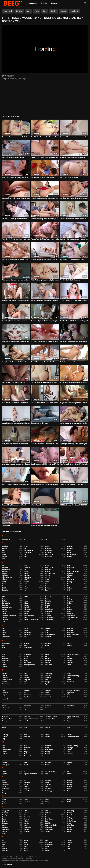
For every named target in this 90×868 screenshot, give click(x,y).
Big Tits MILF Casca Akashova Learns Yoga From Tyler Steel (74, 260)
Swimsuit (27, 831)
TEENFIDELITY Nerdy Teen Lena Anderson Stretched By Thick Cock (16, 403)
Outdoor (69, 774)
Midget (26, 752)
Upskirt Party (6, 526)
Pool (47, 787)
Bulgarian (5, 590)
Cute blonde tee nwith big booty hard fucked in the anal (45, 464)
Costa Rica (49, 611)
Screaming (70, 811)
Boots (25, 584)
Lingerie (5, 739)
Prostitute (70, 789)
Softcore (5, 821)
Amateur (48, 548)
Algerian (5, 548)
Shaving (48, 815)
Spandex (5, 823)
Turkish (26, 851)
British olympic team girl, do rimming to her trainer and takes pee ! (45, 485)
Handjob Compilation (74, 691)
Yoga (24, 79)
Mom (25, 754)
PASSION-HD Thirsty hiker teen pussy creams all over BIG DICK (16, 239)
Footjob (48, 663)
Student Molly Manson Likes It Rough (14, 505)
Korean (69, 728)
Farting (26, 657)
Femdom (5, 659)
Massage (70, 748)
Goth (47, 680)
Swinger (48, 831)
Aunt (25, 557)
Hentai (47, 693)
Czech (4, 622)
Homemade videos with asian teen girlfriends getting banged (74, 341)
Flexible (69, 661)
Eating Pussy (6, 643)
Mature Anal (8, 11)
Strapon (69, 827)
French (4, 665)
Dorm (4, 635)
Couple (4, 613)
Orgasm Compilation (30, 774)
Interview (27, 708)
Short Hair (27, 817)
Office (4, 772)
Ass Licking (49, 554)
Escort (47, 646)
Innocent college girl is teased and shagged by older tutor (16, 464)
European (70, 646)
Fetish (26, 659)
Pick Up (26, 785)
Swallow (70, 829)
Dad (3, 628)
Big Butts (27, 576)
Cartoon (48, 599)
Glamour (5, 678)
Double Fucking (50, 635)
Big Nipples (27, 578)
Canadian (5, 599)
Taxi (47, 840)
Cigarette (5, 605)
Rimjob (4, 802)
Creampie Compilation (9, 615)
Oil (24, 772)
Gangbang (49, 674)
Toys (47, 848)
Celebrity (48, 601)
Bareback (48, 570)
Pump (69, 791)
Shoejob (69, 815)
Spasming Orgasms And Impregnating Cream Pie (45, 321)
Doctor (4, 633)
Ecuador (26, 643)
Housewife (5, 697)
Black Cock (70, 580)
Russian (26, 804)
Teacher (69, 840)
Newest (54, 3)
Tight (4, 846)
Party (47, 783)
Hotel (69, 695)
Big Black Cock (50, 574)
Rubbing (5, 804)
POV (25, 781)
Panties (4, 783)
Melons (69, 750)
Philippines (6, 785)
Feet (68, 657)
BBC (3, 565)
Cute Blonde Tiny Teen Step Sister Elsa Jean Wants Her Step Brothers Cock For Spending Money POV (16, 423)
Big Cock (70, 576)
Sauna (47, 811)
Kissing (26, 728)
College (4, 609)
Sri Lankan (70, 825)
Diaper (26, 630)
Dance (26, 628)
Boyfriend (27, 586)
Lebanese (27, 737)
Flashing (48, 661)
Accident (5, 546)
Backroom (27, 567)
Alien (25, 548)
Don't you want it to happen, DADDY (13, 382)
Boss (47, 584)
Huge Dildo (27, 697)
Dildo (47, 630)
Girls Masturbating (73, 676)
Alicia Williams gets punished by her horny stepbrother (45, 280)
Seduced (26, 813)
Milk (68, 752)
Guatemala (5, 684)
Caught (26, 601)
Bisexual (5, 580)
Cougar (69, 611)
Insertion (48, 706)
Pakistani (48, 781)
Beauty (47, 572)
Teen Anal (48, 842)
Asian (4, 554)
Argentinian (27, 552)
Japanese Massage (73, 717)
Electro (69, 643)
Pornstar (70, 787)
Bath (68, 570)
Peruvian (70, 783)
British (4, 588)
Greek (25, 682)
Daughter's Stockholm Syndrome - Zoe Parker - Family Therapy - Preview (74, 403)
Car (25, 599)
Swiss (69, 831)
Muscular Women (29, 756)
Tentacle (70, 842)
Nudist (26, 765)
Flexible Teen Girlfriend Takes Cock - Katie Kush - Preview (45, 239)
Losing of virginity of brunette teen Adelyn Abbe (74, 423)
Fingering (70, 659)
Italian (26, 710)
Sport (28, 11)
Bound (4, 586)
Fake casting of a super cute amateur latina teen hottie (16, 280)
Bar (25, 570)
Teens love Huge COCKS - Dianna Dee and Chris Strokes (45, 198)
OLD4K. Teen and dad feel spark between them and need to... (74, 382)
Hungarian (70, 697)
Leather (4, 737)
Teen (45, 11)
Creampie (70, 613)
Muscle (4, 756)
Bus (25, 590)
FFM (3, 654)
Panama (69, 781)
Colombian (27, 609)
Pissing (69, 785)
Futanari (5, 667)
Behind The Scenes (73, 572)
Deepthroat (74, 11)
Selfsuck (48, 813)
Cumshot (5, 619)
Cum (25, 617)
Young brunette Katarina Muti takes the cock (16, 362)
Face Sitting (27, 654)
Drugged (48, 637)
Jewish (26, 721)
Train (68, 848)
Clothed (26, 607)
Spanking (48, 823)
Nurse (47, 765)
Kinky (4, 728)
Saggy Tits (5, 811)
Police (4, 787)
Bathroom (5, 572)
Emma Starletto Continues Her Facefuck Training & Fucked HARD (45, 526)
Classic (48, 605)
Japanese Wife (50, 719)
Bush (47, 590)
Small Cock (49, 819)
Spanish (26, 823)
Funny (69, 665)
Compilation (49, 609)
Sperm (69, 823)
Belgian (4, 574)
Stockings (48, 827)
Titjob (25, 846)
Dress (25, 637)
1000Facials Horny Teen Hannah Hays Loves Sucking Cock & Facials (45, 219)
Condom (70, 609)
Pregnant (27, 789)
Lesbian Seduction (73, 737)
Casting (69, 599)
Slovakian (27, 819)
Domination (71, 633)
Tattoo (26, 840)
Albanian (70, 546)
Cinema (26, 605)
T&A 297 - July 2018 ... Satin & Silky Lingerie (45, 444)
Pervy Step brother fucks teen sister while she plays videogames (16, 321)
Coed (68, 607)
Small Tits (70, 819)
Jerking (4, 721)
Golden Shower (7, 680)
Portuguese (6, 789)
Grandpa (70, 680)
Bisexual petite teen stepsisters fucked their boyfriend (74, 239)
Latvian (69, 735)
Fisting (26, 661)
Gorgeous (27, 680)
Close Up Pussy (7, 607)
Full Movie (49, 665)
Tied (68, 844)
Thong (26, 844)
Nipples (69, 763)
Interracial (5, 708)
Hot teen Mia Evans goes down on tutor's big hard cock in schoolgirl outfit (16, 219)
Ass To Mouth (71, 554)
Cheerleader (6, 603)
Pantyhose (27, 783)
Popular (44, 3)
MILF (4, 746)
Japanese (27, 717)
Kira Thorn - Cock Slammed (69, 178)
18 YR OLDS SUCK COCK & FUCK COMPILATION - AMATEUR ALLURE (74, 301)
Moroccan (70, 754)
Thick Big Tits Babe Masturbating (13, 157)
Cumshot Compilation (31, 619)
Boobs (4, 584)
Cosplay (54, 11)
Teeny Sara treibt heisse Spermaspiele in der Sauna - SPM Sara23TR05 (16, 444)
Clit (68, 605)
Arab (3, 552)
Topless (4, 848)
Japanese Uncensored (31, 719)
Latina (47, 735)
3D (24, 539)
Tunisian (5, 851)
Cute (68, 619)
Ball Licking (49, 567)
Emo (3, 646)
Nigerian (48, 763)
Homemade (27, 695)
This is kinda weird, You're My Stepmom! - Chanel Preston (16, 178)
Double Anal (27, 635)
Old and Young (50, 772)
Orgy (47, 774)
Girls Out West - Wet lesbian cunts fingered (74, 321)
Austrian (70, 557)
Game (25, 674)
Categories (33, 3)
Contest (4, 611)
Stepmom (5, 827)
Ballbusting (70, 567)
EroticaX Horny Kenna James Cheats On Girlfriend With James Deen (74, 219)
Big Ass (26, 574)
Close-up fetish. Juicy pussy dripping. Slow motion (16, 198)
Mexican (5, 752)
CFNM (26, 597)
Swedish (5, 831)
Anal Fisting (49, 550)
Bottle (69, 584)
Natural (4, 763)
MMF (25, 746)
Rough (47, 802)
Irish (68, 708)
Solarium (26, 821)
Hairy (4, 691)
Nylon (69, 765)
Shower (48, 817)
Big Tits (48, 578)
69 (46, 539)
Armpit (69, 552)
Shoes (4, 817)
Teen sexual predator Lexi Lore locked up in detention (16, 137)
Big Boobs (70, 574)
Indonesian (27, 706)
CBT (3, 597)
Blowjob (63, 11)
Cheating (70, 601)
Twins (47, 851)
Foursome (70, 663)
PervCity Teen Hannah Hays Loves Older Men (45, 137)
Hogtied (5, 695)
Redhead (26, 800)
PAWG (4, 781)
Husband (5, 699)
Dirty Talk (70, 630)
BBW (25, 565)
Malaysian (27, 748)
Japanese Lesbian (51, 717)
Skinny (4, 819)
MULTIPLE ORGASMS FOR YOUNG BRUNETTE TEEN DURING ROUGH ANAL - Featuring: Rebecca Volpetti (16, 260)
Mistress (5, 754)
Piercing (48, 785)
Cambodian (49, 597)
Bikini (69, 578)
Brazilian (48, 586)
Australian (49, 557)
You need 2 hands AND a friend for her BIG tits (45, 382)
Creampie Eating (29, 615)
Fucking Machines (29, 665)
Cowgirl (48, 613)
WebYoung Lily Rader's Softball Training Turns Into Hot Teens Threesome (74, 464)
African (26, 546)
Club (47, 607)
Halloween (27, 691)
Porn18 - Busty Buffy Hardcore (70, 280)
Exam (4, 648)
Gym (25, 684)
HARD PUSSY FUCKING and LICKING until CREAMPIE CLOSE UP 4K (45, 157)
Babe (68, 565)
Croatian (48, 615)
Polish (26, 787)
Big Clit (48, 576)
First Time (5, 661)
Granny (4, 682)
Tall (3, 840)
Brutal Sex (49, 588)
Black (47, 580)
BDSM (47, 565)
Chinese (48, 603)
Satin (25, 811)
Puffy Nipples (50, 791)
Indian (4, 706)
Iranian (47, 708)
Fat (46, 657)
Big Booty (5, 576)
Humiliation (49, 697)
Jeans (69, 719)
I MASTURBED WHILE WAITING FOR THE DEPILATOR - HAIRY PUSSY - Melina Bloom (74, 485)
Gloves (69, 678)
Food (4, 663)
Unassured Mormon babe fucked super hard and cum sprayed (74, 137)
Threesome (49, 844)
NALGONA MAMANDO (38, 505)
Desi (3, 630)
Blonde (4, 582)
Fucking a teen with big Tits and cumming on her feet (16, 301)
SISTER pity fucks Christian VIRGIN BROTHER (74, 505)
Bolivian (48, 582)
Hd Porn (10, 865)
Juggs (69, 721)
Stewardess (27, 827)
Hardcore (5, 693)
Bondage (70, 582)
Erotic (25, 646)
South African (71, 821)
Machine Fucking (72, 746)
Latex (25, 735)
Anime (69, 550)
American (13, 79)
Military (48, 752)
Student (26, 829)
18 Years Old (6, 539)
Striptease (5, 829)
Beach (26, 572)
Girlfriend (48, 676)
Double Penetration (73, 635)
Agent (47, 546)
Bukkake (70, 588)
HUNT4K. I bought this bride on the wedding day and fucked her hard (45, 403)
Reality (4, 800)
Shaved (26, 815)
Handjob (48, 691)
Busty (69, 590)
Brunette (26, 588)
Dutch (69, 637)
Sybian (4, 833)
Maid (4, 748)
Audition (5, 557)
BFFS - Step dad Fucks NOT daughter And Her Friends (16, 485)
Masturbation (6, 750)
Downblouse (6, 637)
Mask (47, 748)
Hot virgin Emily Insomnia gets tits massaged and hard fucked (74, 198)
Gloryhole (48, 678)
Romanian (27, 802)
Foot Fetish (27, 663)
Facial (47, 654)
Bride (68, 586)
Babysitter (5, 567)
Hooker (48, 695)
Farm (4, 657)
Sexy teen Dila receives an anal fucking (72, 157)
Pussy (4, 793)
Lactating (5, 735)
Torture (26, 848)
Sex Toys (5, 815)
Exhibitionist (28, 648)
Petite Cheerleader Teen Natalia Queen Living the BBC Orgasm (45, 301)
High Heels (70, 693)
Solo (47, 821)
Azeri (4, 559)
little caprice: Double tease (40, 423)
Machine (48, 746)
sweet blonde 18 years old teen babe (43, 178)
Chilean (26, 603)
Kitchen (48, 728)
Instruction (70, 706)
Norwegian (5, 765)
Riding (69, 800)
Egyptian (48, 643)
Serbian (69, 813)
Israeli (4, 710)
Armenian (48, 552)
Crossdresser (71, 615)
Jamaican (5, 717)
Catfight (5, 601)
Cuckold (5, 617)
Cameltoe (70, 597)
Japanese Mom (7, 719)
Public (4, 791)
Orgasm (4, 774)
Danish (47, 628)
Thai (3, 844)
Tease (4, 842)
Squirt (37, 11)
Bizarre (26, 580)
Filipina (48, 659)
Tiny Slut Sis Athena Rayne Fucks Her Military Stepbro (16, 341)
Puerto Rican (28, 791)
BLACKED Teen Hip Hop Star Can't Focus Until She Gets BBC (45, 362)
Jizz (47, 721)
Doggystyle (27, 633)
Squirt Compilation (51, 825)
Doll (46, 633)
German (5, 676)
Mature (26, 750)
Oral (68, 772)
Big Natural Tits (7, 578)
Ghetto (26, 676)
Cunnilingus (49, 619)
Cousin (26, 613)
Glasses (26, 678)
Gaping (69, 674)
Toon (68, 846)
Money (47, 754)
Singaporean (71, 817)
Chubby (69, 603)
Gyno (47, 684)
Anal (3, 550)
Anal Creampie (28, 550)
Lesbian (48, 737)
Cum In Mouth (50, 617)
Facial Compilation (73, 654)
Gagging (5, 674)
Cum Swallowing (72, 617)
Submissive (49, 829)
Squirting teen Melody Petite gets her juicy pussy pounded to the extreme (74, 444)
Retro (47, 800)
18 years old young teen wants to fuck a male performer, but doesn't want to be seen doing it (45, 260)
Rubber (69, 802)
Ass (25, 554)
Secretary (5, 813)
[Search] (85, 4)
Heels (25, 693)
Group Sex (49, 682)
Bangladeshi (6, 570)
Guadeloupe (71, 682)
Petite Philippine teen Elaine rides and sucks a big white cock (74, 362)
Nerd (25, 763)
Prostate (19, 11)
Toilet (47, 846)
